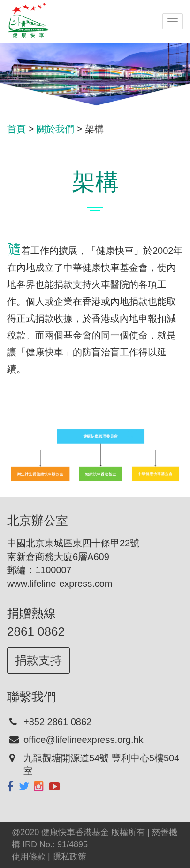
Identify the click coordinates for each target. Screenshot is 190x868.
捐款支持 (38, 660)
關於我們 (55, 129)
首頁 (16, 129)
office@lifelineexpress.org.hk (84, 740)
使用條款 (29, 857)
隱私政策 (69, 857)
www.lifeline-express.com (60, 584)
